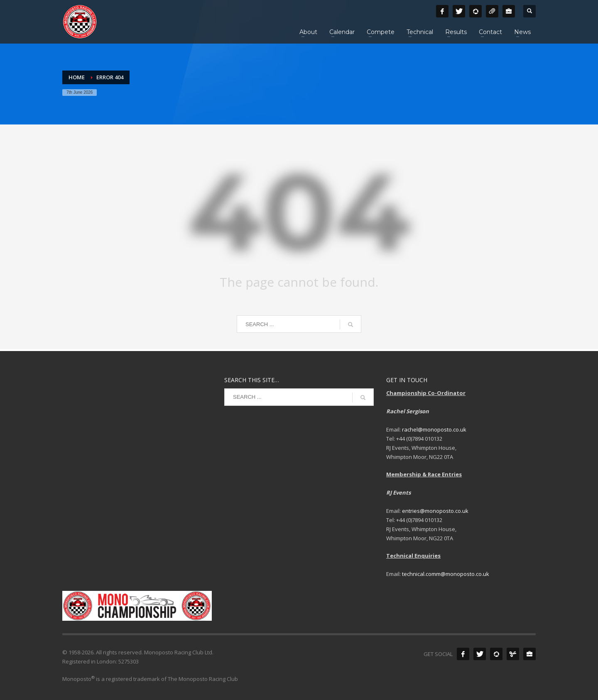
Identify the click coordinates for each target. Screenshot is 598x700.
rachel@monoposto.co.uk (434, 429)
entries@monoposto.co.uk (435, 511)
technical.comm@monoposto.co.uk (446, 574)
